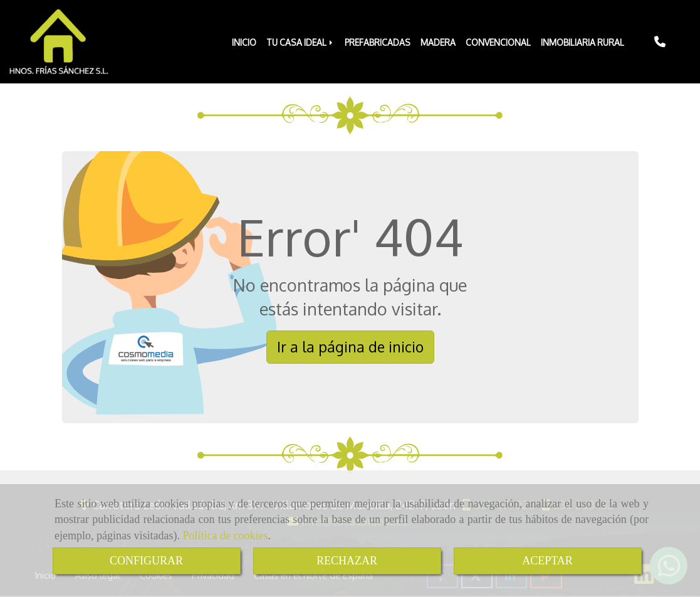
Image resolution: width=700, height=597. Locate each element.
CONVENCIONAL (498, 42)
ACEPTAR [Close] (547, 561)
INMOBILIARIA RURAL (582, 42)
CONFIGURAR (146, 561)
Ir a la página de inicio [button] (350, 346)
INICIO (244, 42)
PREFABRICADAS (378, 42)
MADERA (438, 42)
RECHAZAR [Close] (347, 561)
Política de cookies (225, 536)
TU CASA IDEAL (300, 42)
